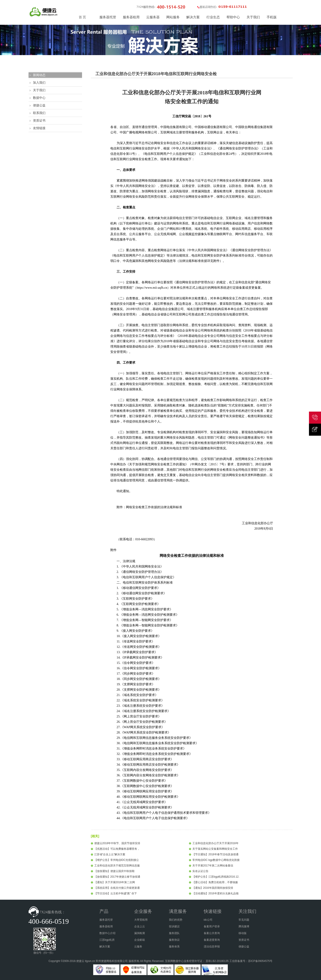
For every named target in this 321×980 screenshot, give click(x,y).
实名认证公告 (200, 871)
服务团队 (174, 933)
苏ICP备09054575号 (260, 961)
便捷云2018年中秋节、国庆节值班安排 (117, 843)
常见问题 (244, 920)
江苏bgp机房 (107, 940)
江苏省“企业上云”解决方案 (110, 854)
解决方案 (105, 947)
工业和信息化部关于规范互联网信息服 (117, 866)
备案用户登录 (212, 926)
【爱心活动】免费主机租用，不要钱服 (215, 882)
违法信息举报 (212, 947)
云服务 (138, 947)
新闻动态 (39, 75)
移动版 (243, 933)
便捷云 (80, 961)
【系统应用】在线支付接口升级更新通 (117, 888)
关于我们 (39, 90)
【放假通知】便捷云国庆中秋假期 (114, 871)
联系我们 (39, 113)
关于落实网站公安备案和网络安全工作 (215, 849)
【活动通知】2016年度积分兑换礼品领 (215, 893)
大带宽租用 (141, 920)
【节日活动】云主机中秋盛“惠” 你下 (116, 893)
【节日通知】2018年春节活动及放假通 (215, 854)
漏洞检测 (140, 933)
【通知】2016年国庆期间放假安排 (213, 888)
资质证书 (39, 120)
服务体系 (174, 947)
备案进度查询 (212, 940)
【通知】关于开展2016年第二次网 (115, 882)
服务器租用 (106, 926)
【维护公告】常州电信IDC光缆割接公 (117, 860)
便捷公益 (39, 105)
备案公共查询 (212, 933)
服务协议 (174, 940)
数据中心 (39, 98)
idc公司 (208, 920)
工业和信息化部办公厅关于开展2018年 (215, 843)
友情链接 (39, 128)
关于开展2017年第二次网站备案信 (213, 866)
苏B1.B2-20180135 (217, 961)
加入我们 (39, 83)
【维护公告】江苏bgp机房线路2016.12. (216, 877)
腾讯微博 (244, 926)
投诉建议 (174, 926)
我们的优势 (176, 920)
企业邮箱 (140, 940)
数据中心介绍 (107, 933)
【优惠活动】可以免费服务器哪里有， (117, 849)
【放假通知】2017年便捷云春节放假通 (117, 877)
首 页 (82, 17)
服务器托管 (106, 920)
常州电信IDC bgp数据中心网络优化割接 (216, 860)
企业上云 (140, 926)
